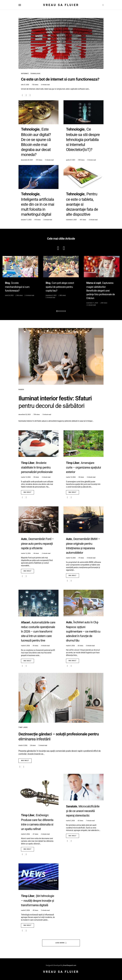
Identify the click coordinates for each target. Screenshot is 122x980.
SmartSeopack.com (70, 965)
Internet (25, 74)
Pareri (21, 390)
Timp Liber (23, 727)
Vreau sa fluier (61, 5)
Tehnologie (35, 74)
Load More (60, 943)
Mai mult (27, 492)
